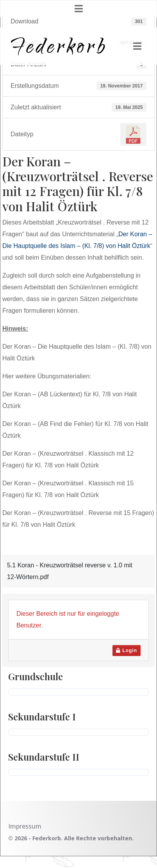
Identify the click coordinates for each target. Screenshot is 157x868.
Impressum (25, 826)
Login (127, 651)
